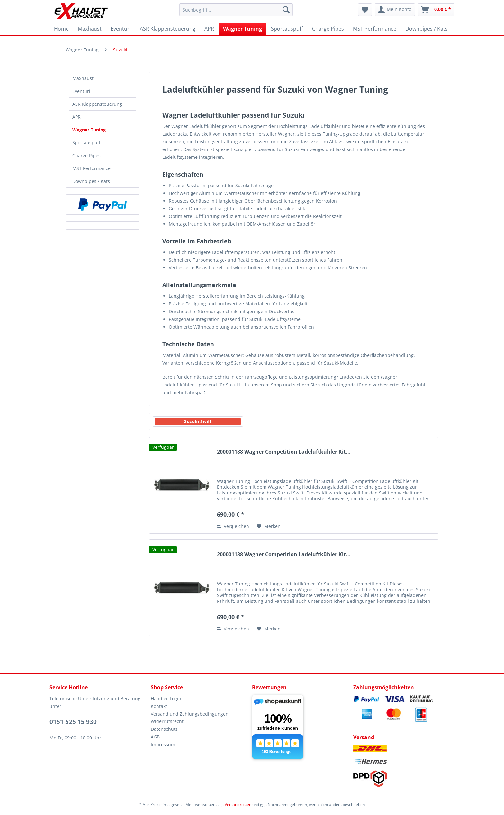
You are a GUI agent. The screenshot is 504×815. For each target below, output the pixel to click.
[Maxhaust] (90, 29)
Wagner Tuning (89, 130)
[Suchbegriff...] (236, 10)
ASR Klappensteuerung (97, 104)
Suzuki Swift (198, 421)
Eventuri (81, 91)
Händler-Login (166, 698)
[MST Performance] (375, 29)
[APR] (209, 29)
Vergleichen (233, 526)
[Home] (61, 29)
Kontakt (159, 706)
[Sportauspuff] (287, 29)
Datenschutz (164, 729)
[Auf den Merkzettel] (269, 526)
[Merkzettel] (365, 10)
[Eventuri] (121, 29)
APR (76, 117)
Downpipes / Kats (91, 181)
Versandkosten (238, 805)
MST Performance (91, 168)
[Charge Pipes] (328, 29)
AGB (155, 737)
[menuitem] (236, 10)
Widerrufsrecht (167, 721)
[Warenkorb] (436, 10)
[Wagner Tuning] (243, 29)
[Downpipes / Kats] (427, 29)
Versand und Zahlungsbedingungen (190, 714)
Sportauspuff (86, 143)
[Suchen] (286, 10)
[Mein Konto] (395, 10)
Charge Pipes (86, 155)
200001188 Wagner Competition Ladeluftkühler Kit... (284, 452)
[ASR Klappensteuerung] (168, 29)
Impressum (163, 744)
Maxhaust (83, 78)
